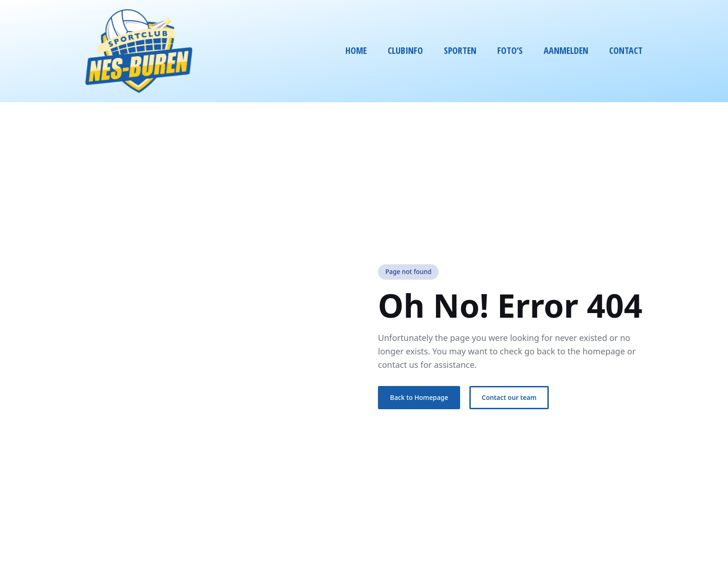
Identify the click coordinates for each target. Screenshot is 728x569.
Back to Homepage (419, 397)
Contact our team (509, 397)
